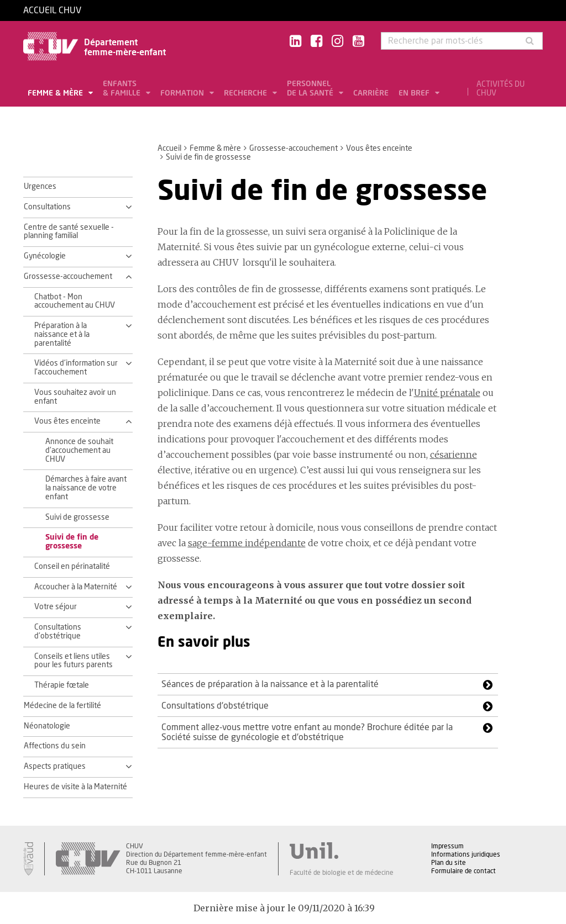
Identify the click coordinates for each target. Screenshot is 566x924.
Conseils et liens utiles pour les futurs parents (74, 661)
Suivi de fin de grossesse (72, 542)
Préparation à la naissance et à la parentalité (62, 335)
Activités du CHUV (501, 89)
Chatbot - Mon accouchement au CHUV (75, 302)
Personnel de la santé (311, 89)
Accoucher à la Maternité (76, 587)
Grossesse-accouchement (294, 149)
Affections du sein (55, 746)
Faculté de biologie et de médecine (342, 873)
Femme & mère (56, 93)
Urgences (40, 187)
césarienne (454, 455)
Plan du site (449, 863)
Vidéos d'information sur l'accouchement (76, 368)
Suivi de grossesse (77, 518)
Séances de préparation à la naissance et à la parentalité (270, 684)
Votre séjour (56, 607)
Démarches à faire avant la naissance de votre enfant (86, 488)
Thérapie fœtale (62, 685)
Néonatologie (47, 726)
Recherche (247, 93)
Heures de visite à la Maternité (75, 787)
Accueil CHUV (52, 10)
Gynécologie (45, 256)
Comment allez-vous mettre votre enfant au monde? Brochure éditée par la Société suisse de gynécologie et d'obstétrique (307, 732)
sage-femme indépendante (247, 543)
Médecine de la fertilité (62, 706)
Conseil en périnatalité (72, 567)
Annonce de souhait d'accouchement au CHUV (79, 451)
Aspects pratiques (55, 767)
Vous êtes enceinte (379, 149)
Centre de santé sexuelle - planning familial (69, 232)
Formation (183, 93)
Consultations (47, 207)
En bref (415, 93)
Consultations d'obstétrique (58, 632)
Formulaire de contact (463, 871)
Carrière (371, 93)
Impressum (447, 846)
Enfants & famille (123, 89)
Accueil (169, 149)
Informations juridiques (466, 854)
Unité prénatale (447, 393)
